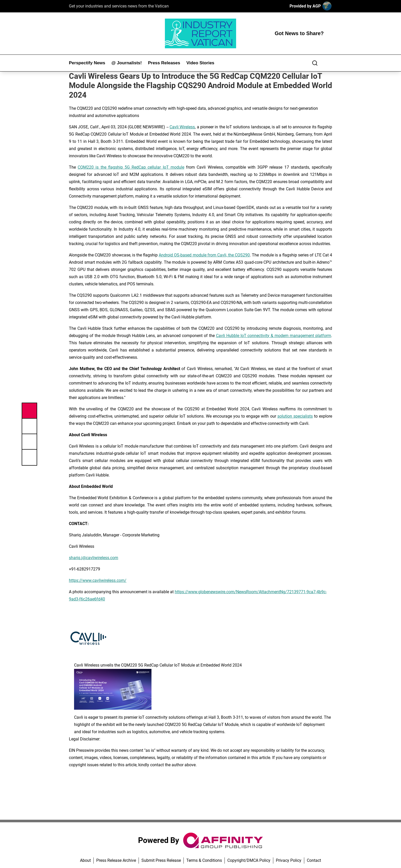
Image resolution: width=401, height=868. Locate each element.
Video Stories (200, 63)
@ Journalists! (127, 63)
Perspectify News (87, 63)
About (85, 860)
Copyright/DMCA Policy (249, 860)
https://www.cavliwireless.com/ (98, 580)
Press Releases (164, 63)
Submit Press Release (161, 860)
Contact (314, 860)
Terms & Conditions (204, 860)
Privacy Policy (289, 860)
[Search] (315, 63)
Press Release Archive (116, 860)
